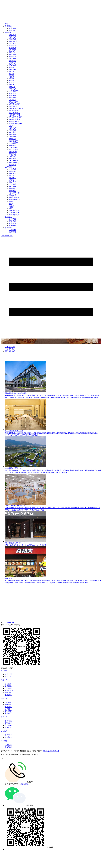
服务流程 (8, 737)
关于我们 (8, 26)
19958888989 (10, 623)
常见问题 (12, 225)
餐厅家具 (8, 695)
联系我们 (8, 228)
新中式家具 (9, 690)
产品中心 (8, 33)
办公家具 (8, 684)
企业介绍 (12, 28)
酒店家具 (8, 693)
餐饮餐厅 (8, 713)
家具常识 (12, 221)
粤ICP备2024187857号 (51, 751)
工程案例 (8, 167)
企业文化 (12, 30)
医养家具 (8, 688)
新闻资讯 (8, 217)
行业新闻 (12, 223)
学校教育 (8, 705)
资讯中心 (4, 717)
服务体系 (4, 731)
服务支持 (8, 735)
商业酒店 (8, 711)
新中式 (7, 709)
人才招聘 (12, 230)
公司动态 (12, 219)
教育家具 (8, 686)
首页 (7, 24)
